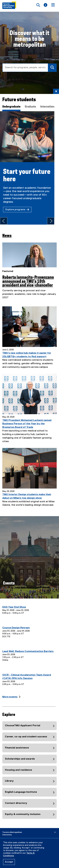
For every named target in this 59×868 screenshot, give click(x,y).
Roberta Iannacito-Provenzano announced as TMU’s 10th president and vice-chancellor (28, 278)
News (7, 232)
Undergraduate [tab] (11, 107)
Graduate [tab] (30, 107)
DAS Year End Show (14, 604)
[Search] (52, 68)
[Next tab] (55, 217)
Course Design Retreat (16, 624)
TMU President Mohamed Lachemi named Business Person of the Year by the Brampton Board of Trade (27, 420)
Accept (9, 862)
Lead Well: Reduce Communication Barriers (28, 648)
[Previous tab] (4, 217)
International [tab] (48, 107)
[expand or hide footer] (55, 829)
